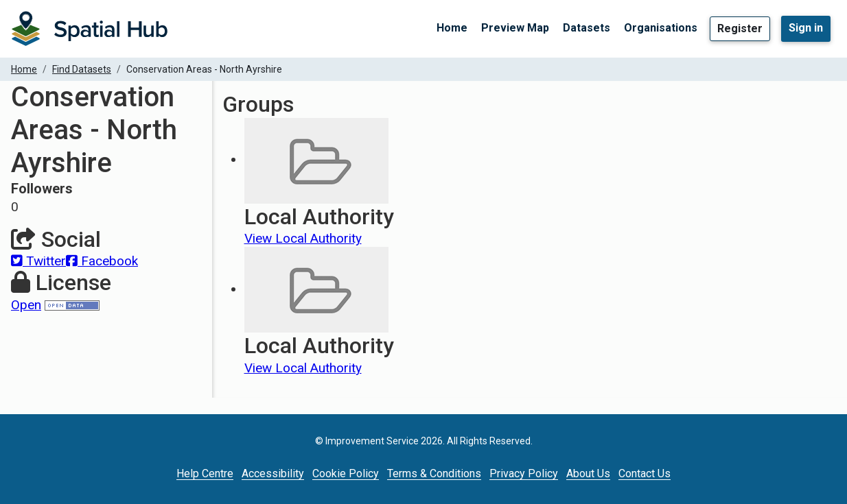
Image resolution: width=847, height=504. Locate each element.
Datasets (587, 28)
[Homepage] (89, 29)
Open (26, 305)
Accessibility (273, 473)
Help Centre (205, 473)
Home (452, 28)
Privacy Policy (524, 473)
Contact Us (645, 473)
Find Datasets (82, 69)
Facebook (102, 261)
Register (740, 28)
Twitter (38, 261)
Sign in (806, 28)
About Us (588, 473)
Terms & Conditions (434, 473)
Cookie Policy (346, 473)
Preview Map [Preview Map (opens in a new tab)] (515, 28)
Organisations (661, 28)
